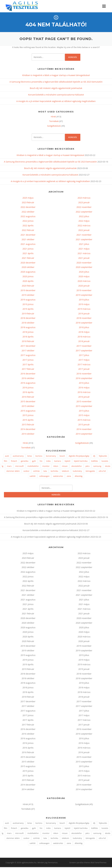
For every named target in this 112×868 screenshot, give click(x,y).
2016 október (28, 379)
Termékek (54, 122)
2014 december (28, 430)
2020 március (84, 282)
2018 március (84, 337)
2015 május (84, 416)
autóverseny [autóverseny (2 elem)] (18, 457)
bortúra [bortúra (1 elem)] (39, 457)
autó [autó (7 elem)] (7, 457)
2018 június (28, 333)
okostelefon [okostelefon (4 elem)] (76, 467)
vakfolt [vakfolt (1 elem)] (33, 477)
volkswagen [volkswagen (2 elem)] (44, 477)
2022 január (84, 231)
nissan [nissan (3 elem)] (65, 467)
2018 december (28, 319)
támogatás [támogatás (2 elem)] (90, 472)
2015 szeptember (84, 407)
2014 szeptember (84, 435)
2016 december (28, 374)
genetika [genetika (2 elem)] (25, 462)
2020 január (84, 286)
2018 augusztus (28, 328)
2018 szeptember (84, 324)
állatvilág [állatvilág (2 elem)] (79, 477)
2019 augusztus (28, 300)
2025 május (28, 199)
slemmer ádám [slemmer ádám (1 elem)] (13, 472)
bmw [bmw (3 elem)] (30, 457)
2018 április (28, 337)
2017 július (84, 356)
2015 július (84, 411)
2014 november (84, 430)
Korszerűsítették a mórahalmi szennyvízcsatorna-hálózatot (56, 96)
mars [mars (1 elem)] (9, 467)
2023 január (84, 203)
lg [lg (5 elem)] (2, 467)
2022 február (28, 231)
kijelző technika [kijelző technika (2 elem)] (81, 462)
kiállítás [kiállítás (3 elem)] (95, 462)
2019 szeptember (84, 296)
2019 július (84, 300)
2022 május (84, 222)
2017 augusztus (28, 356)
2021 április (28, 254)
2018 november (84, 319)
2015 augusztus (28, 411)
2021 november (84, 235)
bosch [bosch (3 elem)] (62, 457)
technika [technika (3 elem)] (54, 472)
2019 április (28, 310)
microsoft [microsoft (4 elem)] (20, 467)
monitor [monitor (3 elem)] (46, 467)
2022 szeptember (84, 212)
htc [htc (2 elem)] (41, 462)
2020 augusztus (28, 273)
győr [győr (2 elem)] (34, 462)
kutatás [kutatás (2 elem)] (105, 462)
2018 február (28, 342)
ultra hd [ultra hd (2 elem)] (102, 472)
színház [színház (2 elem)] (36, 472)
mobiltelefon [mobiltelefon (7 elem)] (33, 467)
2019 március (84, 310)
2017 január (84, 370)
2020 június (28, 277)
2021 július (84, 245)
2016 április (28, 393)
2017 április (28, 365)
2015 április (28, 421)
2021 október (28, 240)
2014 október (28, 435)
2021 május (84, 249)
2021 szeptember (84, 240)
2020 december (28, 263)
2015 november (84, 402)
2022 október (28, 212)
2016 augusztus (28, 384)
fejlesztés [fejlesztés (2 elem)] (103, 457)
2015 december (28, 402)
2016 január (84, 398)
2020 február (28, 286)
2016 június (28, 388)
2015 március (84, 421)
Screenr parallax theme (80, 863)
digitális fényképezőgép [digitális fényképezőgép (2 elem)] (79, 457)
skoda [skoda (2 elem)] (108, 467)
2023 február (28, 203)
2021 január (84, 259)
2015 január (84, 425)
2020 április (28, 282)
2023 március (84, 199)
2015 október (28, 407)
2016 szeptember (84, 379)
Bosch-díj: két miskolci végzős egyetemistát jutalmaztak (56, 89)
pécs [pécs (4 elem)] (87, 467)
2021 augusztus (28, 245)
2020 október (28, 268)
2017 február (28, 370)
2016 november (84, 374)
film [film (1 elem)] (6, 462)
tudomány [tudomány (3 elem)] (77, 472)
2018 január (84, 342)
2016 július (84, 384)
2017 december (28, 347)
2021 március (84, 254)
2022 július (84, 217)
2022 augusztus (28, 217)
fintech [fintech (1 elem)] (14, 462)
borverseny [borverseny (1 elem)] (51, 457)
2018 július (84, 328)
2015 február (28, 425)
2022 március (84, 226)
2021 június (28, 249)
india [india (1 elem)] (48, 462)
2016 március (84, 393)
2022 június (28, 222)
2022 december (28, 208)
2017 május (84, 361)
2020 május (84, 277)
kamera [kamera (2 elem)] (58, 462)
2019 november (84, 291)
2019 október (28, 296)
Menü (104, 6)
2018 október (28, 324)
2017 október (28, 351)
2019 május (84, 305)
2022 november (84, 208)
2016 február (28, 398)
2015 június (28, 416)
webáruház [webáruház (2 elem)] (58, 477)
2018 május (84, 333)
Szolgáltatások (54, 127)
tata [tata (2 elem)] (45, 472)
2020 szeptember (84, 268)
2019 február (28, 314)
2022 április (28, 226)
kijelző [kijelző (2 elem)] (68, 462)
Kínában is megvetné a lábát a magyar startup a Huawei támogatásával (56, 76)
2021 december (28, 235)
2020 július (84, 273)
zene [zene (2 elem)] (69, 477)
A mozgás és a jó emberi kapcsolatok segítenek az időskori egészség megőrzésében (56, 102)
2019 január (84, 314)
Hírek (53, 117)
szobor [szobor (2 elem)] (26, 472)
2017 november (84, 347)
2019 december (28, 291)
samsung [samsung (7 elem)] (97, 467)
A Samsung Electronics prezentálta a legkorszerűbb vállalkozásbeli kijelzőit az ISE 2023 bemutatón (56, 82)
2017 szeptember (84, 351)
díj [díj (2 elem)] (94, 457)
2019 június (28, 305)
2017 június (28, 361)
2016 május (84, 388)
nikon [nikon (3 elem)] (56, 467)
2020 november (84, 263)
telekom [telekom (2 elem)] (65, 472)
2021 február (28, 259)
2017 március (84, 365)
